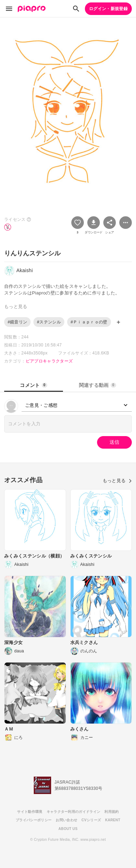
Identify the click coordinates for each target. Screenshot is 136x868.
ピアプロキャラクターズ (49, 361)
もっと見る (117, 481)
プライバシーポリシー (34, 820)
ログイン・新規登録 (108, 9)
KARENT (113, 820)
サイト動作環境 (30, 812)
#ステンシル (49, 322)
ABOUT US (68, 829)
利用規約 (111, 812)
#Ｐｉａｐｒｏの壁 (89, 322)
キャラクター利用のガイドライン (74, 812)
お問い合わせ (66, 820)
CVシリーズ (91, 820)
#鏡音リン (17, 322)
